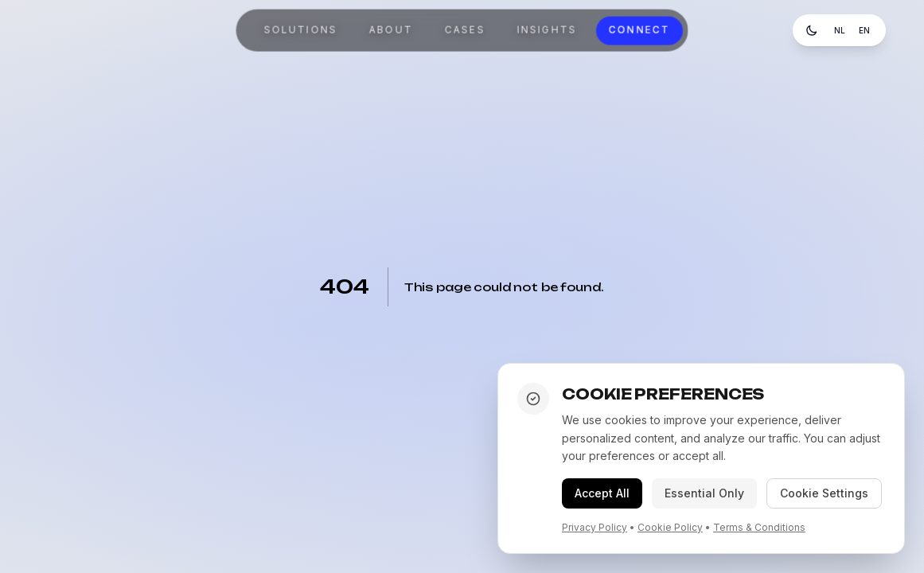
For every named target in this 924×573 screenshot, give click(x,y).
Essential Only (704, 493)
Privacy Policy (595, 527)
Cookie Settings (824, 493)
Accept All (602, 493)
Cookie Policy (670, 527)
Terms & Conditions (759, 527)
